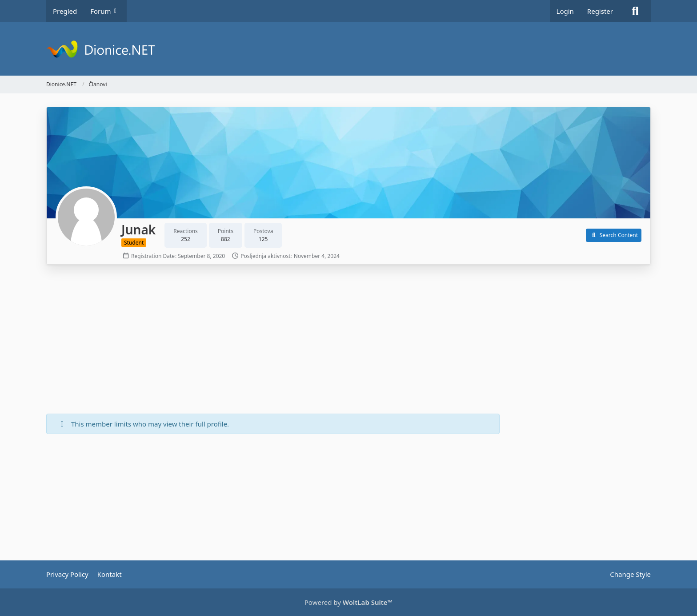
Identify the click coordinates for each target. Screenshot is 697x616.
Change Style (630, 574)
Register (600, 11)
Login (565, 11)
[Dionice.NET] (348, 49)
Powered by (348, 602)
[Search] (635, 11)
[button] (614, 235)
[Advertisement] (273, 340)
